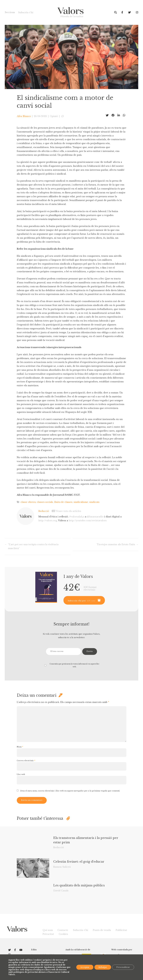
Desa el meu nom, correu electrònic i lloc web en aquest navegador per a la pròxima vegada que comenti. (70, 791)
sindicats (96, 502)
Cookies (63, 934)
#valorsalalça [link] (77, 516)
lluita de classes (64, 502)
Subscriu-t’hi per (82, 601)
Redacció (44, 511)
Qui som (48, 930)
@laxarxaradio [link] (96, 516)
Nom (20, 747)
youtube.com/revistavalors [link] (88, 520)
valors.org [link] (48, 520)
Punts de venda (102, 930)
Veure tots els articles (67, 511)
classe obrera (28, 502)
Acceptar (85, 967)
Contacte (63, 930)
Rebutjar (103, 967)
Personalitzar (123, 967)
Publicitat (121, 930)
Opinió (54, 116)
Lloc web (21, 774)
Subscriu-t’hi (26, 12)
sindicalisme (82, 502)
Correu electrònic (26, 760)
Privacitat (48, 934)
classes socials (45, 502)
